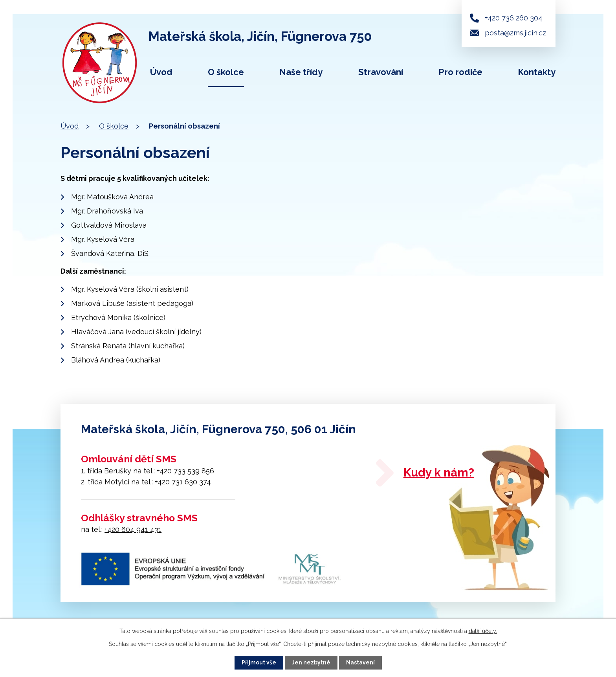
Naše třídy (301, 72)
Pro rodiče (460, 72)
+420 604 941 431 (133, 529)
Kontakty (537, 72)
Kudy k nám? (440, 473)
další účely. (483, 631)
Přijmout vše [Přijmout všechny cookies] (259, 662)
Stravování (381, 72)
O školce (226, 72)
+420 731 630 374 (183, 482)
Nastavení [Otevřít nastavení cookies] (360, 662)
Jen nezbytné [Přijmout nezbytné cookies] (311, 662)
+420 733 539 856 (185, 471)
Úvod (161, 72)
